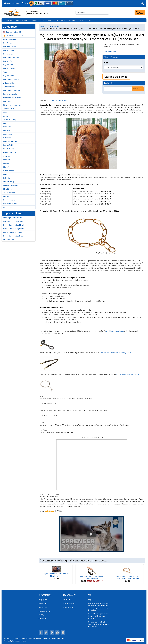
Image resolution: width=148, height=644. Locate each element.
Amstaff (6, 116)
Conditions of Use (44, 611)
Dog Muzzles (8, 20)
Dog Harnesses (21, 20)
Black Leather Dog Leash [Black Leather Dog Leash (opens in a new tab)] (115, 331)
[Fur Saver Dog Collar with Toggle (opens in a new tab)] (47, 385)
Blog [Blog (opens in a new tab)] (81, 20)
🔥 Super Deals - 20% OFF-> (13, 36)
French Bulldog (9, 149)
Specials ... (7, 196)
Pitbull (6, 174)
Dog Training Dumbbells (12, 90)
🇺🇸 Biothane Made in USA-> (13, 32)
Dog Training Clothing (11, 79)
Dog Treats (7, 101)
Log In (25, 3)
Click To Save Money (11, 39)
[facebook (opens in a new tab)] (41, 632)
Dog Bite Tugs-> (9, 61)
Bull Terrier (7, 131)
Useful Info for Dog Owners (13, 221)
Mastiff (6, 167)
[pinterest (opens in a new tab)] (52, 632)
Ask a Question (109, 51)
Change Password (69, 604)
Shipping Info (43, 600)
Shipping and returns (59, 100)
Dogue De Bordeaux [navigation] (53, 26)
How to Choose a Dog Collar (13, 232)
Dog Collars (34, 20)
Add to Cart (138, 89)
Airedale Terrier (9, 109)
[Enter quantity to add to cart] (118, 89)
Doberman (7, 138)
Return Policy (43, 607)
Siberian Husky (9, 182)
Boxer (5, 123)
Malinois (6, 163)
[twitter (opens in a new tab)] (46, 632)
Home (7, 3)
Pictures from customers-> (13, 105)
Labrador (7, 160)
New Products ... (9, 200)
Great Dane (7, 156)
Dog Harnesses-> (9, 47)
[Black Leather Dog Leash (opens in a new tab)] (47, 344)
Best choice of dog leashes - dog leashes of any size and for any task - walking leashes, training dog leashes (98, 607)
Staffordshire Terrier (11, 185)
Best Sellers (72, 20)
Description (44, 100)
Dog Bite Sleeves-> (10, 76)
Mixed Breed (8, 189)
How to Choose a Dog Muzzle (14, 225)
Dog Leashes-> (9, 54)
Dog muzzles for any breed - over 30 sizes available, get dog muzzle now (98, 616)
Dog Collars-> (8, 43)
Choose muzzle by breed (12, 98)
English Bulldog (9, 145)
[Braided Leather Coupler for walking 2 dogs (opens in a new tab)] (50, 363)
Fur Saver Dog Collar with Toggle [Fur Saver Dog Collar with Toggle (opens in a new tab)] (128, 374)
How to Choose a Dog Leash (13, 229)
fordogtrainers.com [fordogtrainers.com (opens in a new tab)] (19, 641)
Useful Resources (10, 240)
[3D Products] (92, 465)
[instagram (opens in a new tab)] (63, 632)
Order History (67, 600)
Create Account (68, 607)
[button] (142, 3)
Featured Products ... (11, 204)
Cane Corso (8, 134)
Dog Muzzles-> (9, 50)
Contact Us (16, 3)
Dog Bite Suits (8, 65)
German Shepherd (10, 152)
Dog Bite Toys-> (9, 68)
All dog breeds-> (9, 193)
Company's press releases (13, 218)
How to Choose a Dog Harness (14, 236)
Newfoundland (9, 171)
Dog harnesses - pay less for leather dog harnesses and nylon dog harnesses (98, 624)
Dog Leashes (46, 20)
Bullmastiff (7, 127)
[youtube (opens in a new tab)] (57, 632)
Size (106, 63)
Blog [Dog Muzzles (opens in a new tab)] (89, 600)
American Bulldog (10, 120)
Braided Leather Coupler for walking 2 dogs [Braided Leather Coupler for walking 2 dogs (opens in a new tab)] (116, 353)
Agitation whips (9, 83)
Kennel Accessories (10, 94)
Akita (5, 112)
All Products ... (9, 207)
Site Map (41, 615)
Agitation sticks (9, 87)
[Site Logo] (13, 12)
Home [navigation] (42, 26)
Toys (5, 72)
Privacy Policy (43, 604)
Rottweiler (7, 178)
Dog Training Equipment (12, 58)
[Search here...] (92, 13)
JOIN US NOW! (59, 20)
